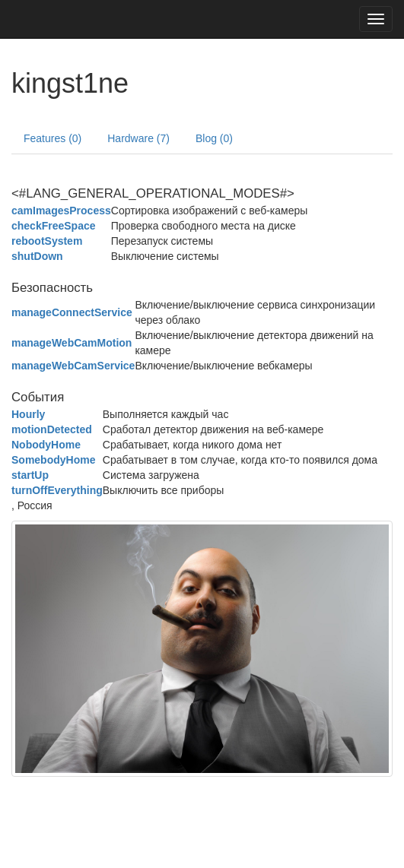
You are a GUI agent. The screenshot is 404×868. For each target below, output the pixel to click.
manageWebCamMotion (72, 343)
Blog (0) (214, 138)
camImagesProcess (61, 211)
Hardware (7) (138, 138)
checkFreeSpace (54, 226)
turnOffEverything (57, 490)
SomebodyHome (53, 460)
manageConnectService (72, 312)
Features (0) (52, 138)
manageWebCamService (73, 366)
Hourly (28, 414)
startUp (30, 475)
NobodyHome (46, 445)
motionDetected (52, 429)
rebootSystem (47, 241)
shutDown (37, 256)
